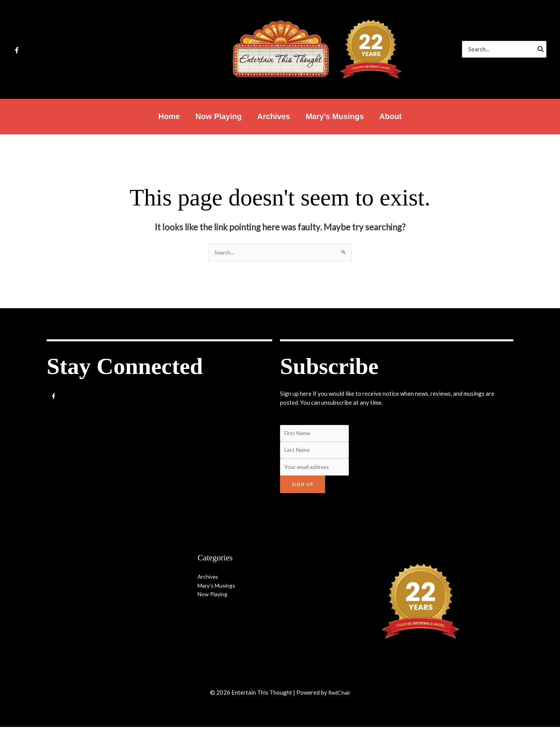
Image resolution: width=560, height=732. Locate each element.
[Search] (541, 49)
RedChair (339, 697)
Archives (209, 581)
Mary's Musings (218, 590)
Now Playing (214, 599)
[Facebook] (17, 50)
